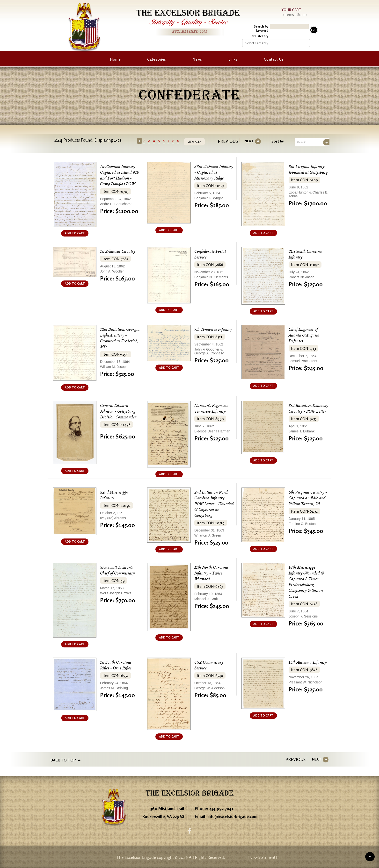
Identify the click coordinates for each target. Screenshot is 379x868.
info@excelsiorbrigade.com (234, 815)
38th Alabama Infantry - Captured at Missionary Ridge (214, 172)
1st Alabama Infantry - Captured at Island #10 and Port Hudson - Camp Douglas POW (120, 178)
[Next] (247, 141)
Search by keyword (261, 28)
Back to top (63, 759)
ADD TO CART (75, 233)
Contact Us (274, 59)
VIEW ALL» (196, 142)
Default (300, 142)
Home (115, 59)
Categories (157, 59)
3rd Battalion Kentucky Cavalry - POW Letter (308, 411)
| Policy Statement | (285, 857)
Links (233, 59)
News (197, 59)
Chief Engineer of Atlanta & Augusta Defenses (306, 335)
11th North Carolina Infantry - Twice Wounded (213, 573)
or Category (260, 36)
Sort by (276, 141)
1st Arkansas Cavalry (120, 251)
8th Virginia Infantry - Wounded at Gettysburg (308, 172)
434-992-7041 (222, 807)
